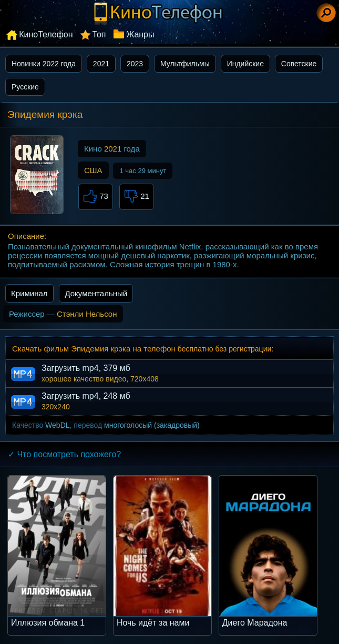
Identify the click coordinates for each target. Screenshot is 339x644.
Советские (299, 64)
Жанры (140, 34)
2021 (101, 64)
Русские (25, 87)
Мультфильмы (185, 64)
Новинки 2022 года (44, 64)
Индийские (245, 64)
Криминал (29, 293)
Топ (99, 34)
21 (137, 197)
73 (96, 197)
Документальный (96, 293)
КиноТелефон (46, 34)
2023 (135, 64)
